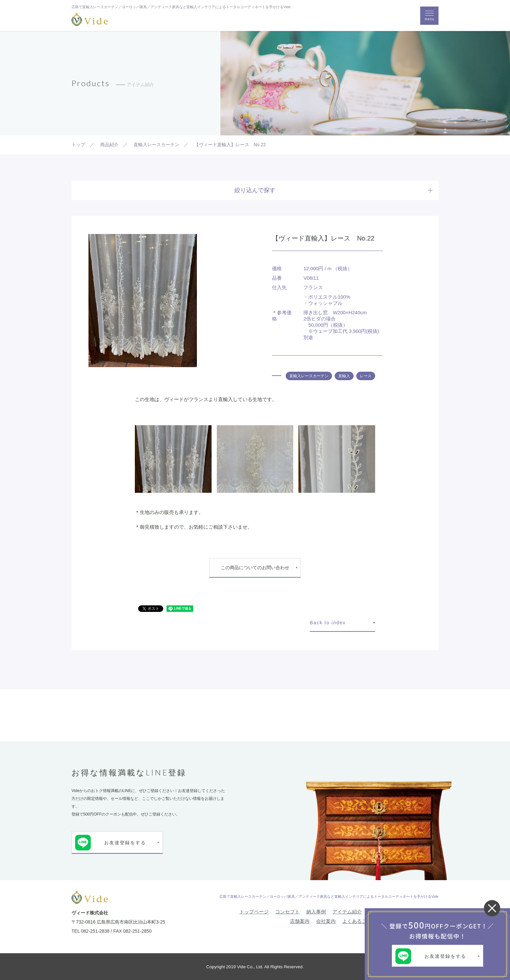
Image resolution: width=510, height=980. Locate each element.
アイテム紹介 (347, 912)
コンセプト (287, 912)
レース (366, 376)
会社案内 (326, 921)
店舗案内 (300, 921)
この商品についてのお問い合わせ (255, 568)
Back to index (328, 623)
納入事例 (316, 912)
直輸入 (344, 376)
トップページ (254, 912)
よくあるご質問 (359, 921)
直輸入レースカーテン (309, 376)
